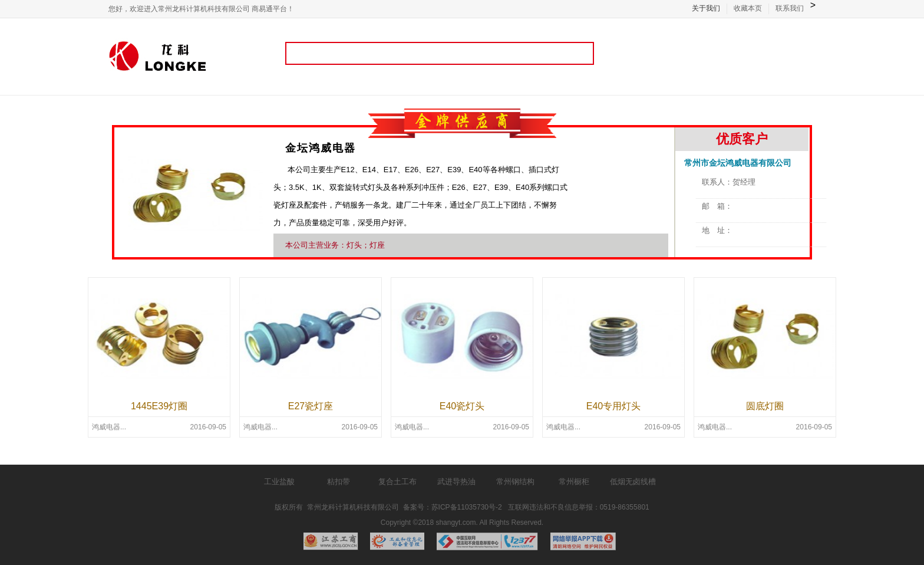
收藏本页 (748, 8)
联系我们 (790, 8)
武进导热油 (456, 482)
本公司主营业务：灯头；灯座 (335, 245)
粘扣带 (339, 482)
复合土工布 (397, 482)
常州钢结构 (515, 482)
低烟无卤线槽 (633, 482)
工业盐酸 (279, 482)
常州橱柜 (574, 482)
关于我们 (706, 8)
